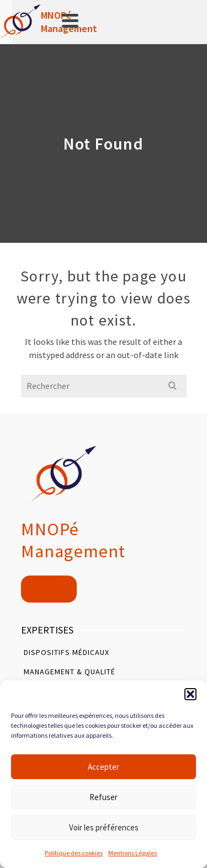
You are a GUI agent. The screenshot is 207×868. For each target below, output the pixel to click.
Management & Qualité (70, 672)
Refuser (104, 797)
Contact (49, 589)
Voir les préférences (104, 827)
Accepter (104, 767)
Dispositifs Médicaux (67, 652)
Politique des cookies (74, 853)
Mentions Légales (132, 853)
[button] (190, 694)
